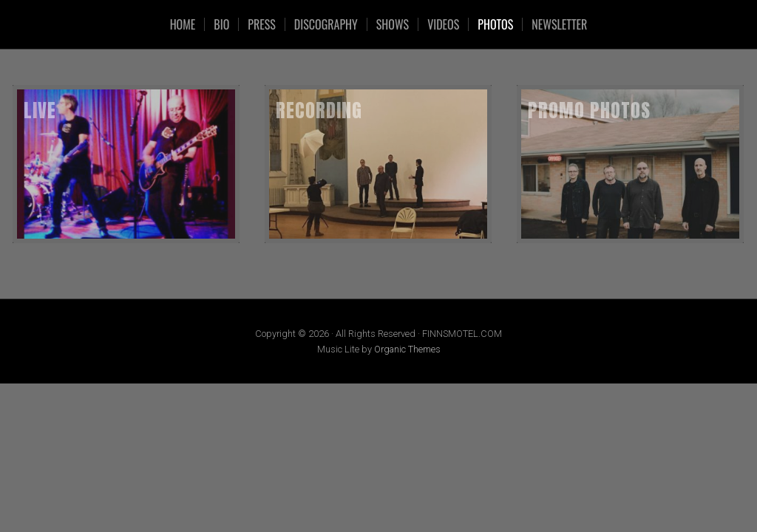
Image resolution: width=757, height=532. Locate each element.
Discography (326, 24)
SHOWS (393, 24)
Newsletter (559, 24)
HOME (183, 24)
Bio (221, 24)
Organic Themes (407, 349)
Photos (495, 24)
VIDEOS (443, 24)
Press (262, 24)
